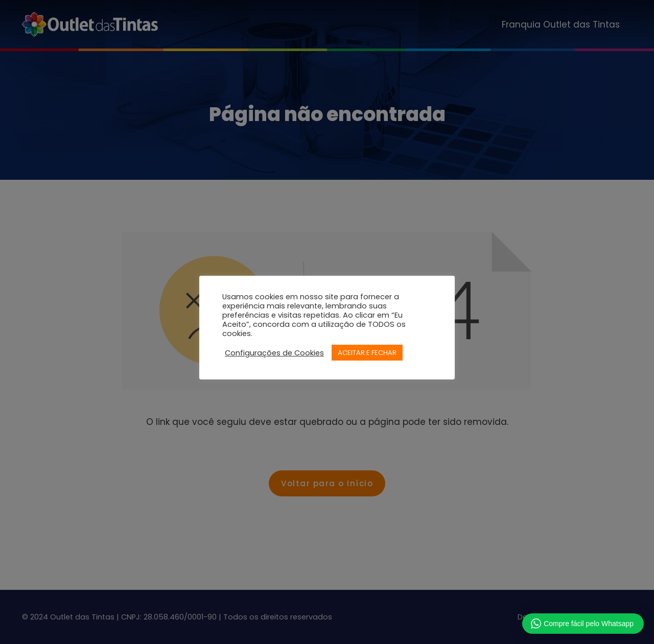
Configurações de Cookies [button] (274, 353)
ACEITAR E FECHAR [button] (367, 353)
